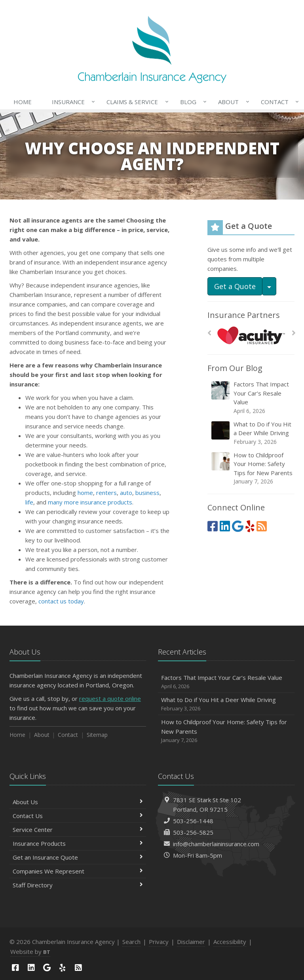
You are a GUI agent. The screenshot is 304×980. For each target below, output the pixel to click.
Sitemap (97, 735)
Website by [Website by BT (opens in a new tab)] (30, 951)
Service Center (78, 830)
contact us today (61, 601)
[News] (262, 526)
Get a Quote (235, 286)
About (232, 102)
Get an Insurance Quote (78, 857)
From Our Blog (235, 368)
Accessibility (230, 942)
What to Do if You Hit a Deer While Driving (252, 433)
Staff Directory (78, 885)
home (85, 493)
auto (126, 493)
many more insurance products (90, 502)
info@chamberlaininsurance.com (216, 844)
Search (131, 942)
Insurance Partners (244, 315)
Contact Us (78, 816)
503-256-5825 (193, 832)
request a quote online (110, 698)
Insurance (72, 102)
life (29, 502)
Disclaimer (191, 942)
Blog (192, 102)
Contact (278, 102)
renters (106, 493)
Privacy (159, 942)
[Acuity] (251, 335)
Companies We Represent (78, 871)
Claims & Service (136, 102)
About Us (78, 802)
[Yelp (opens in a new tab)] (250, 526)
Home (23, 102)
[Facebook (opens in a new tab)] (213, 526)
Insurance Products (78, 843)
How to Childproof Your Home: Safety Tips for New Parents (252, 468)
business (147, 493)
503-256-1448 (193, 821)
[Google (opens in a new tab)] (238, 526)
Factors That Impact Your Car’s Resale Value (252, 398)
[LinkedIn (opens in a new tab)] (225, 526)
